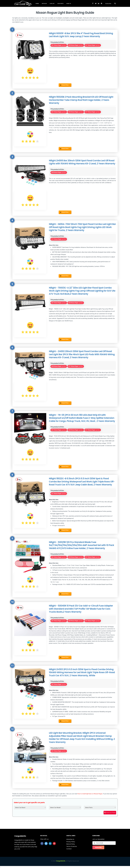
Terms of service (72, 846)
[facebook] (42, 843)
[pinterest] (54, 843)
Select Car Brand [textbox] (20, 808)
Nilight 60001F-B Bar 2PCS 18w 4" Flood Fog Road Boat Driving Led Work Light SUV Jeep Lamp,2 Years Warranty (81, 35)
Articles (44, 3)
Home (37, 3)
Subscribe (108, 4)
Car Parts (61, 3)
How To (69, 3)
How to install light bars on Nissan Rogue (90, 794)
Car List (52, 3)
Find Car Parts (110, 813)
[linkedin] (50, 843)
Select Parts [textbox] (89, 808)
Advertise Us (70, 839)
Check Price (64, 85)
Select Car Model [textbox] (55, 808)
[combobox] (30, 808)
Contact (69, 849)
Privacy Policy (71, 842)
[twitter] (46, 843)
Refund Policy (71, 844)
